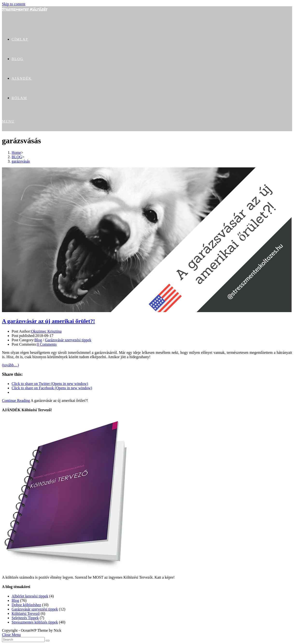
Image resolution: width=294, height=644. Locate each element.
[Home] (16, 153)
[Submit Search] (48, 641)
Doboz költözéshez (26, 605)
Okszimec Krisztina (46, 331)
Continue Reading (16, 401)
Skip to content (14, 4)
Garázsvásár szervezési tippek (68, 340)
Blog (38, 340)
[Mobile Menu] (8, 121)
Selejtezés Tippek (25, 618)
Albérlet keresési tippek (30, 596)
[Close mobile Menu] (11, 635)
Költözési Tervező (26, 613)
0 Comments (47, 344)
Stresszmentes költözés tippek (35, 622)
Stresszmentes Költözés (24, 9)
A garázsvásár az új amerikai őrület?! (49, 321)
